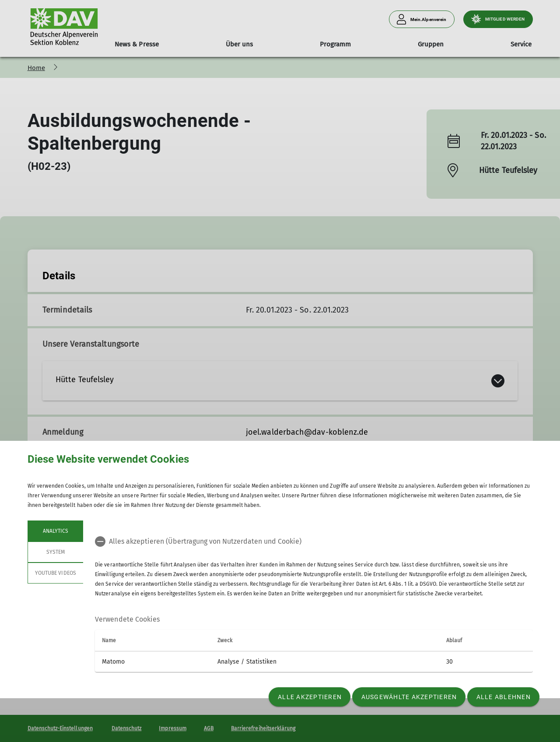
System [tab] (55, 552)
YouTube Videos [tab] (56, 573)
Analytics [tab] (55, 531)
